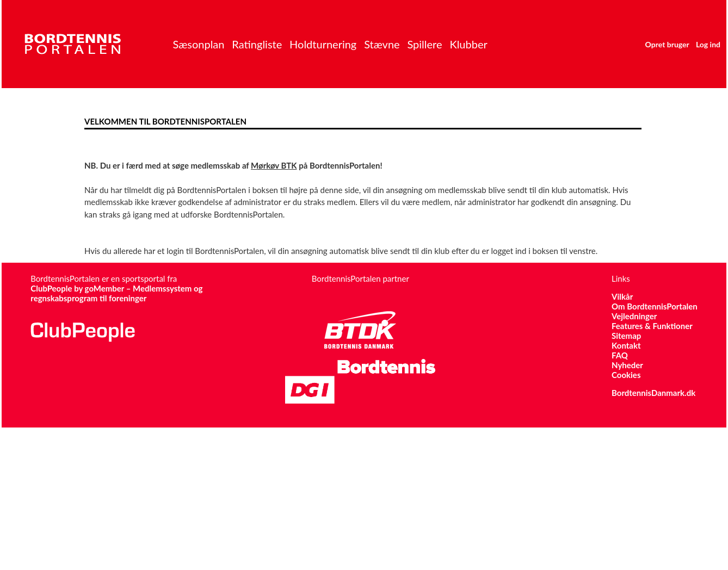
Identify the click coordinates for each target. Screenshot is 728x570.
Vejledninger (634, 316)
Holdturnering (323, 44)
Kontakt (626, 345)
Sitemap (626, 336)
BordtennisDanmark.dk (653, 393)
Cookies (626, 375)
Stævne (382, 44)
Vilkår (622, 296)
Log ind (708, 44)
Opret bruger (667, 44)
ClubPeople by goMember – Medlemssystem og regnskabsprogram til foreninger (116, 293)
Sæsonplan (198, 44)
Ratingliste (257, 44)
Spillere (424, 44)
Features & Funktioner (652, 326)
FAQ (620, 355)
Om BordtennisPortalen (655, 306)
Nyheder (627, 365)
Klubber (468, 44)
